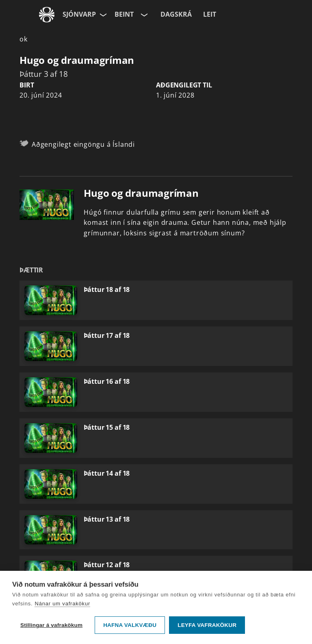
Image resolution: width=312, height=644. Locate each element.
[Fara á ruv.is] (47, 15)
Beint (124, 14)
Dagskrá (176, 14)
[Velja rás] (143, 15)
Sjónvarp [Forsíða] (79, 14)
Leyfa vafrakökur (207, 625)
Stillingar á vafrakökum (51, 625)
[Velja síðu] (102, 15)
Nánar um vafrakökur (62, 604)
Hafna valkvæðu (130, 625)
